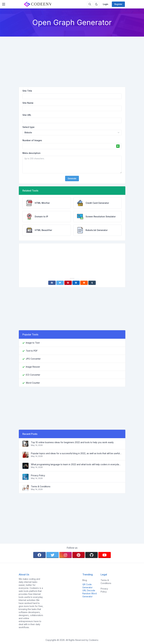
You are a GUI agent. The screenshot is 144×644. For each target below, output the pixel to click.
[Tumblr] (92, 283)
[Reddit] (84, 283)
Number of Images (32, 140)
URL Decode (89, 590)
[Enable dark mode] (97, 4)
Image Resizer (33, 367)
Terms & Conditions (41, 486)
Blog (85, 580)
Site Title (27, 91)
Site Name (28, 103)
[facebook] (39, 555)
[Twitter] (60, 283)
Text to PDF (32, 351)
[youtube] (105, 555)
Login (106, 4)
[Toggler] (4, 4)
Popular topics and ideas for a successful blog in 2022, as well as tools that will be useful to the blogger (76, 453)
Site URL (27, 115)
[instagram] (66, 555)
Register (118, 4)
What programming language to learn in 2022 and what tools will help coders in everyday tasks (76, 464)
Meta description (31, 153)
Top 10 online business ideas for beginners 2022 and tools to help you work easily (72, 442)
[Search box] (90, 4)
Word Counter (33, 383)
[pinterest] (79, 555)
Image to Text (33, 343)
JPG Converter (33, 359)
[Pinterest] (68, 283)
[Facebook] (52, 283)
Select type (28, 127)
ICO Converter (33, 375)
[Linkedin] (76, 283)
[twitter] (53, 555)
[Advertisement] (72, 59)
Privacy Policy (38, 475)
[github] (91, 555)
